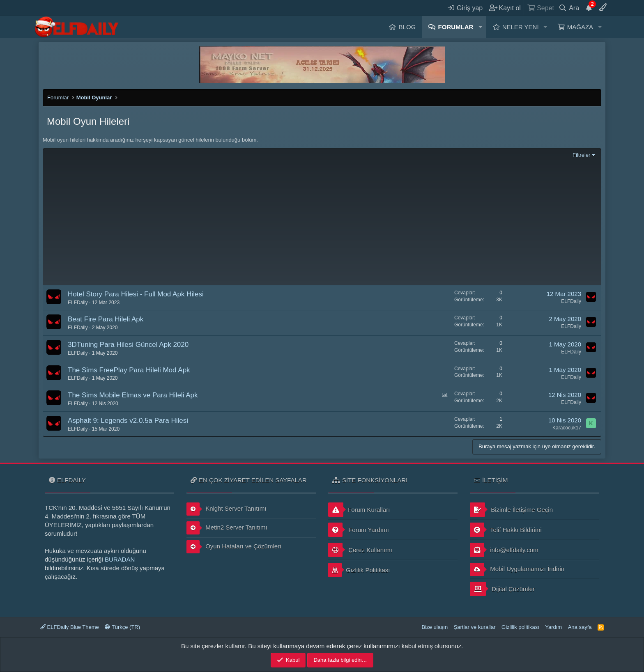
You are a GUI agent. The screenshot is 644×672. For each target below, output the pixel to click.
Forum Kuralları (359, 510)
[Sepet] (540, 8)
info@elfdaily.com (504, 550)
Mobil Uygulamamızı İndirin (517, 569)
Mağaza (580, 27)
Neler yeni (521, 27)
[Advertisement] (322, 221)
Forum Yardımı (359, 530)
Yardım (553, 627)
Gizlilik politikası (520, 627)
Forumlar (456, 27)
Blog (407, 27)
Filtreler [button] (581, 155)
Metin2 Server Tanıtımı (227, 528)
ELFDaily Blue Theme (70, 627)
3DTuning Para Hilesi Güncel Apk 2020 (128, 345)
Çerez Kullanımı (360, 550)
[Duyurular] (589, 8)
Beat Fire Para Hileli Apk (106, 319)
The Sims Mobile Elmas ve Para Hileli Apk (133, 395)
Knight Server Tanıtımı (226, 509)
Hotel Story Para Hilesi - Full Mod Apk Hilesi (136, 294)
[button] (480, 27)
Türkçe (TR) (122, 627)
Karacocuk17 (567, 428)
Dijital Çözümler (502, 589)
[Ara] (569, 8)
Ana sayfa (580, 627)
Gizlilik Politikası (359, 570)
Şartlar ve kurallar (475, 627)
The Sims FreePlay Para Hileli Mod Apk (129, 370)
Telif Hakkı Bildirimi (506, 530)
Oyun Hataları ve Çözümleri (234, 547)
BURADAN (120, 559)
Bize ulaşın (435, 627)
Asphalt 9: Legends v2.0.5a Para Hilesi (128, 421)
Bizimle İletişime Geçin (511, 510)
